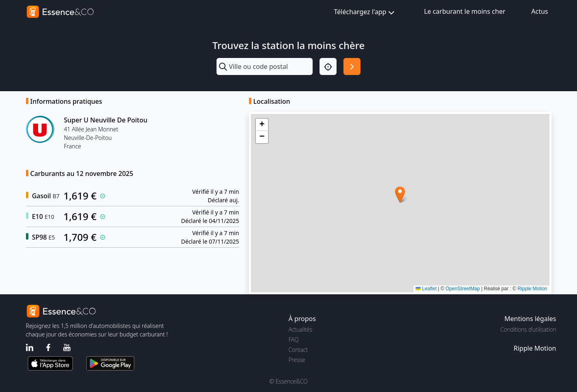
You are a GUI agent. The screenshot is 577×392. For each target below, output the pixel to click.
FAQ (294, 340)
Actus (539, 11)
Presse (297, 360)
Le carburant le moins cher (465, 11)
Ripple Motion (532, 289)
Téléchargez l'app (365, 12)
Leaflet (426, 289)
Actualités (301, 329)
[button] (400, 195)
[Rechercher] (352, 66)
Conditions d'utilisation (528, 329)
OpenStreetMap (463, 289)
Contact (298, 350)
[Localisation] (328, 66)
